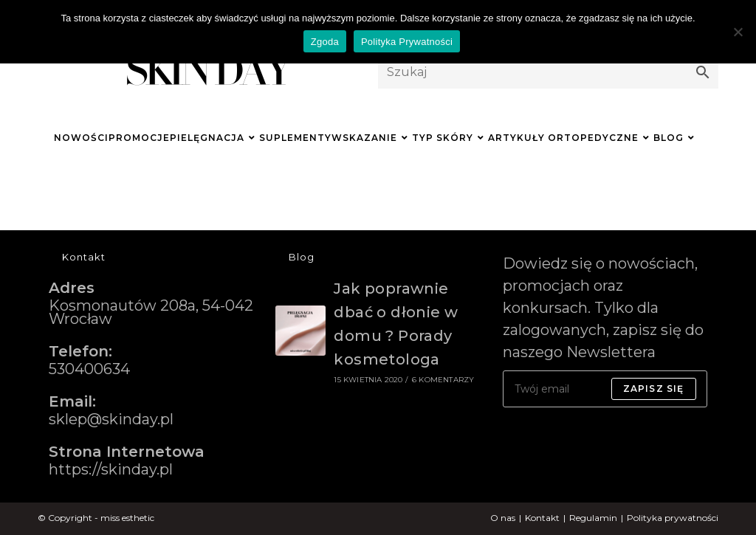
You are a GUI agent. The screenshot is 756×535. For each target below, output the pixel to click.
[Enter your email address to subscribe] (605, 389)
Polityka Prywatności (407, 42)
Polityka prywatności (673, 518)
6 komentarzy (443, 380)
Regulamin (593, 518)
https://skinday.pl (111, 469)
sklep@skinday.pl (111, 419)
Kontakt (542, 518)
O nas (503, 518)
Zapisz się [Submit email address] (654, 389)
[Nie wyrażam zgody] (738, 32)
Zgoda (325, 42)
